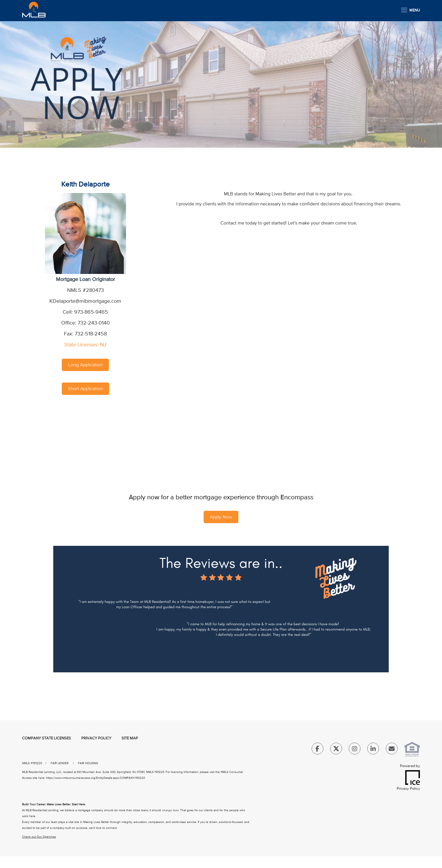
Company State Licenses (46, 738)
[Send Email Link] (392, 750)
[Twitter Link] (336, 750)
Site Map (130, 738)
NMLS (26, 763)
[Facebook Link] (318, 750)
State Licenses (81, 345)
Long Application (85, 365)
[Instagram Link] (355, 750)
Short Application (85, 389)
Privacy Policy (96, 738)
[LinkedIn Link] (373, 750)
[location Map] (85, 435)
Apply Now (221, 517)
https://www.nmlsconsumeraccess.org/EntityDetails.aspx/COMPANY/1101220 (95, 778)
